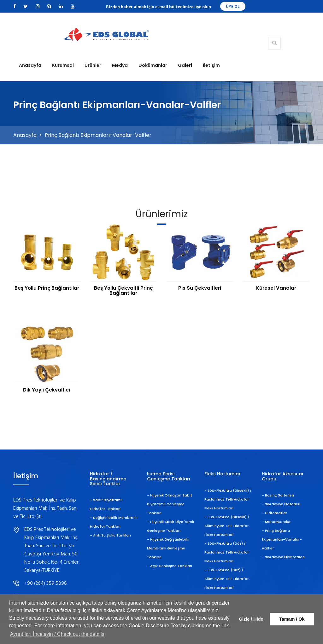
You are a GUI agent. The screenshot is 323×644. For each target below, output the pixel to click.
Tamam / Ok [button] (292, 619)
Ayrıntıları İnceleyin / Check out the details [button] (57, 634)
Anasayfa (30, 65)
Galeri (185, 65)
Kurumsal (63, 65)
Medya (120, 65)
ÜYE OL (233, 7)
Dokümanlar (153, 65)
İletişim (211, 65)
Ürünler (93, 65)
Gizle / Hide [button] (251, 619)
